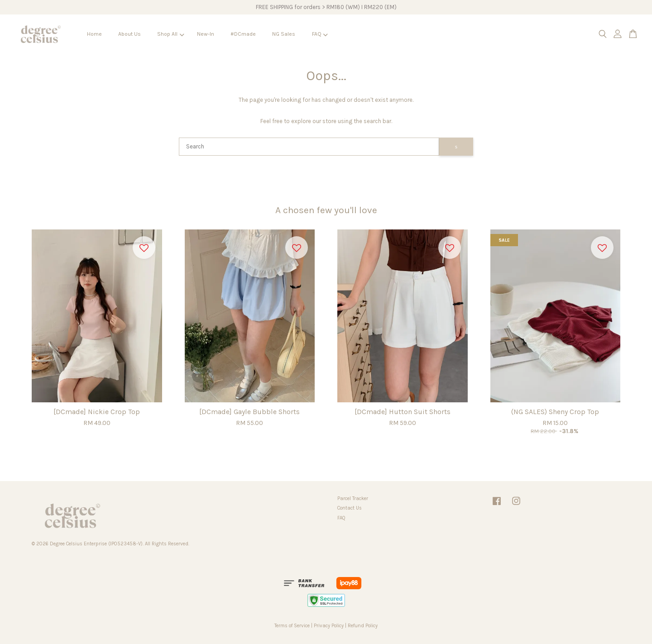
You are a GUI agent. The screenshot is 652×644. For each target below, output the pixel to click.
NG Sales (284, 34)
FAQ (320, 34)
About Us (129, 34)
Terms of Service (292, 626)
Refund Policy (363, 626)
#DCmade (243, 34)
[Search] (309, 147)
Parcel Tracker (353, 499)
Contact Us (350, 508)
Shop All (170, 34)
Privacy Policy (329, 626)
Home (94, 34)
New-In (206, 34)
